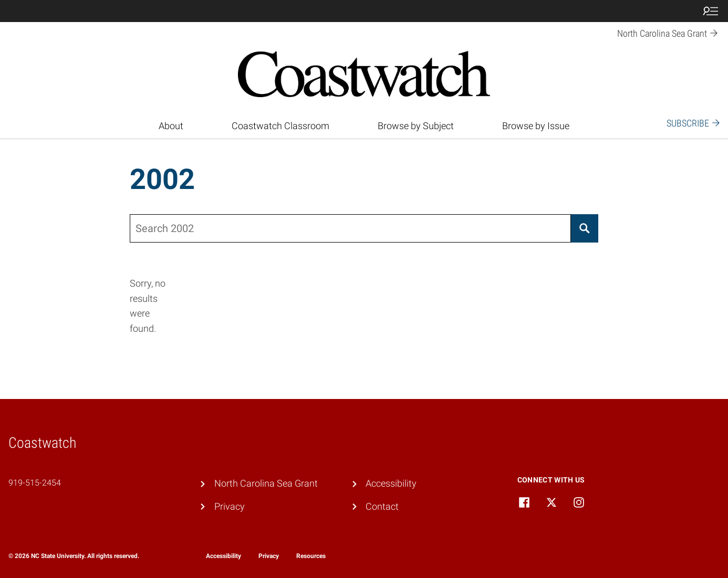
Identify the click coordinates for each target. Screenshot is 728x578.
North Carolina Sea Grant (266, 483)
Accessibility (391, 483)
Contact (382, 506)
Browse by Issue (536, 126)
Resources (311, 556)
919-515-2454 (35, 483)
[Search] (585, 228)
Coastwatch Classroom (280, 126)
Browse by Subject (416, 126)
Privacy (230, 506)
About (171, 126)
